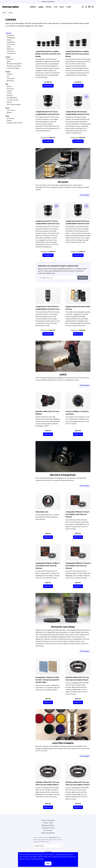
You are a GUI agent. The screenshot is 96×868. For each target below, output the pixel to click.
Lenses (41, 7)
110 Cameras (11, 44)
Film (56, 7)
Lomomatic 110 (11, 53)
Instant (49, 7)
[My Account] (86, 7)
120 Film (9, 91)
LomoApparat (11, 38)
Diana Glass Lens (42, 512)
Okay (48, 863)
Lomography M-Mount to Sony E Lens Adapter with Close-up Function (77, 514)
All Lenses (10, 59)
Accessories (11, 51)
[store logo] (11, 7)
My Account (48, 830)
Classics (9, 40)
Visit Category (85, 195)
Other (69, 7)
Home (4, 13)
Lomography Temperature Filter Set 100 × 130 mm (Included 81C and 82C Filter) (47, 680)
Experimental (11, 42)
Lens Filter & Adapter (13, 68)
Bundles (9, 113)
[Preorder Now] (48, 86)
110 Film (9, 93)
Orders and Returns (48, 833)
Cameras (33, 7)
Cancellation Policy (48, 828)
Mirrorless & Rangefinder (14, 64)
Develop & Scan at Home (15, 123)
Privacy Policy (48, 823)
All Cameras (10, 35)
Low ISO (9, 102)
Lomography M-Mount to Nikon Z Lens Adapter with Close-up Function (48, 566)
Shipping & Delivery (48, 825)
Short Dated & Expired (14, 105)
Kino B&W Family (12, 98)
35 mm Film (10, 89)
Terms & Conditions (48, 820)
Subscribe (83, 278)
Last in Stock (11, 110)
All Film (9, 87)
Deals (62, 7)
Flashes (9, 121)
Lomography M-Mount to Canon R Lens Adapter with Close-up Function (78, 566)
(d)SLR (9, 61)
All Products (11, 81)
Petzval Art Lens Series (14, 66)
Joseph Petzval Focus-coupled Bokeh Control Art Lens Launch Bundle (77, 54)
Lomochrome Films (13, 100)
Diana (9, 47)
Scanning (10, 95)
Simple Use (10, 49)
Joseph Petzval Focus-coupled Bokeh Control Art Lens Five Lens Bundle (48, 54)
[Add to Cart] (78, 334)
